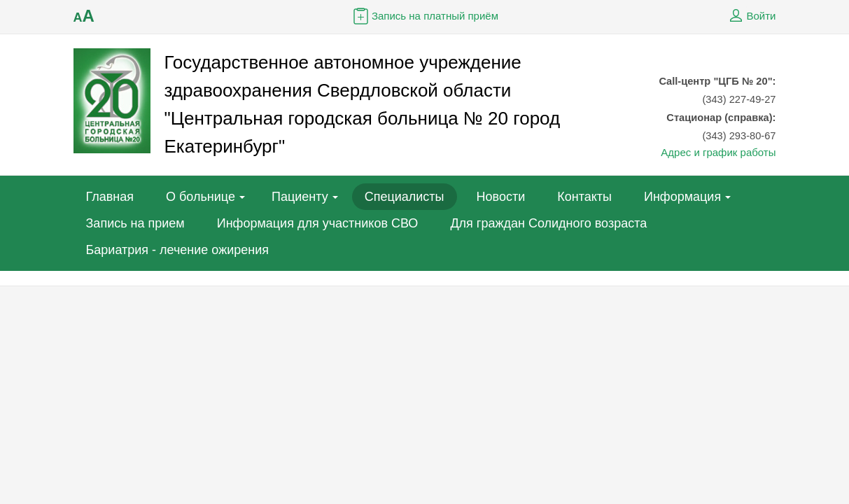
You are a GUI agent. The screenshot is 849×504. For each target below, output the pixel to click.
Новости (501, 197)
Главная (110, 197)
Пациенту (300, 197)
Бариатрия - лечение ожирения (178, 250)
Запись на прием (135, 223)
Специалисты (405, 197)
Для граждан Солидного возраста (548, 223)
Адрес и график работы (718, 152)
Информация (682, 197)
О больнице (201, 197)
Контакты (584, 197)
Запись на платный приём (424, 16)
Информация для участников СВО (318, 223)
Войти (751, 16)
